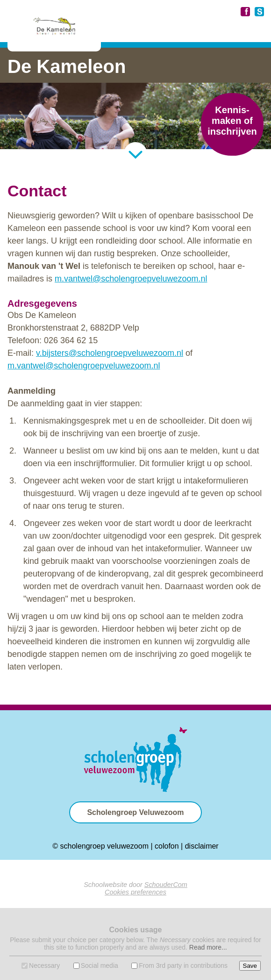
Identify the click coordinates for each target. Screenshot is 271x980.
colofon (167, 846)
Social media (100, 966)
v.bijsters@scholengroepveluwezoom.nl (110, 353)
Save (250, 966)
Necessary (44, 966)
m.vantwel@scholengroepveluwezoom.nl (131, 279)
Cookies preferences (135, 892)
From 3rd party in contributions (183, 966)
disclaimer (202, 846)
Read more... (208, 947)
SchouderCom (166, 885)
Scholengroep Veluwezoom (135, 812)
